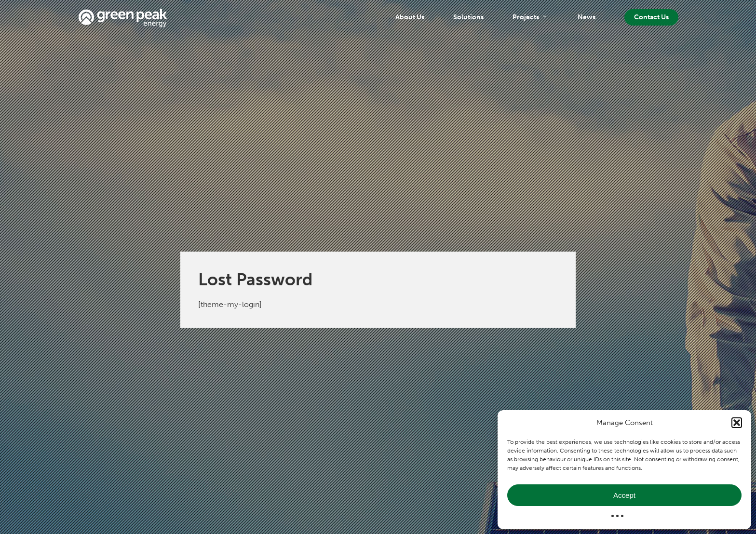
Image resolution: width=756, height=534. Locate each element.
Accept (624, 495)
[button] (737, 423)
